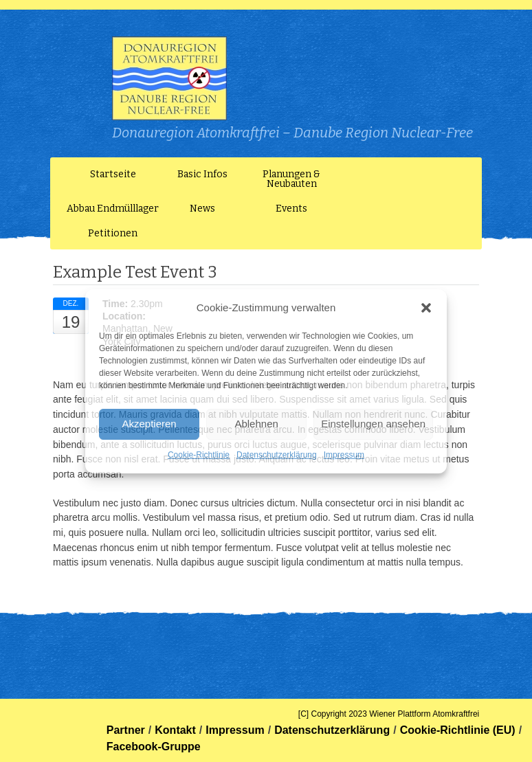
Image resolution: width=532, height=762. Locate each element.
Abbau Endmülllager (113, 209)
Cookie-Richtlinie (199, 455)
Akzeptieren (149, 424)
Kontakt (175, 730)
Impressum (344, 455)
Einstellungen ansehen (373, 424)
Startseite (113, 174)
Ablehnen (256, 424)
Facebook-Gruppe (154, 747)
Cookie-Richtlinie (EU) (458, 730)
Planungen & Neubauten (291, 179)
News (202, 209)
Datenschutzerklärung (277, 455)
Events (291, 209)
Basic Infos (202, 174)
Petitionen (113, 233)
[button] (426, 308)
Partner (126, 730)
